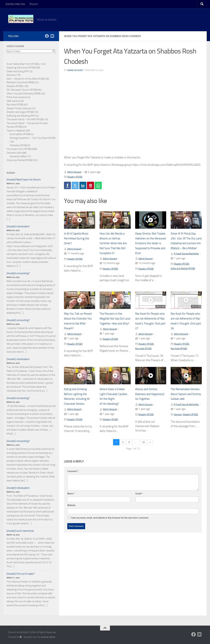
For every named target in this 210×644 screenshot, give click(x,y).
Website (71, 517)
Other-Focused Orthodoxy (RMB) (24, 94)
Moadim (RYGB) (76, 177)
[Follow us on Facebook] (47, 36)
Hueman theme (48, 637)
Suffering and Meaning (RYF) (21, 116)
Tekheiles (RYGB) (18, 145)
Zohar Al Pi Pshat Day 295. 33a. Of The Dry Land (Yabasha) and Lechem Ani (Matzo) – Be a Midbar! (186, 245)
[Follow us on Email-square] (52, 36)
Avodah (11, 173)
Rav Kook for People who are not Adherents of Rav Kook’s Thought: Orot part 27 (150, 325)
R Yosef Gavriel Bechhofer (182, 262)
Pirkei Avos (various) (17, 97)
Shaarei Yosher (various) (19, 108)
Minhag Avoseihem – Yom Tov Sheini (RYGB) (33, 138)
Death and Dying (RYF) (18, 71)
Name (71, 506)
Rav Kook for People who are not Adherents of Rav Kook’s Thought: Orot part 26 (185, 325)
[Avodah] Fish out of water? (21, 574)
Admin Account (76, 70)
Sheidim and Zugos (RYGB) (20, 112)
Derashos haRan (18, 156)
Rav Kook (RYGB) (145, 356)
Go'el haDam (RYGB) (20, 134)
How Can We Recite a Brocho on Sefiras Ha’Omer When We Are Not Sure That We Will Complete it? (114, 245)
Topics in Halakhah (16, 131)
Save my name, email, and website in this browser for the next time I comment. (110, 530)
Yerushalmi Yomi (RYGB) (19, 149)
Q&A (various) (14, 101)
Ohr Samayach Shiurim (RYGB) (22, 90)
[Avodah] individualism (18, 226)
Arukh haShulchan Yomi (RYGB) (22, 64)
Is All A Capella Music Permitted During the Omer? (78, 240)
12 (144, 455)
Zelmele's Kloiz (14, 153)
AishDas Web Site (15, 4)
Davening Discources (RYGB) (21, 68)
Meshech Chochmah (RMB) (20, 82)
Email (139, 506)
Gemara (178, 431)
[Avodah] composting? (18, 273)
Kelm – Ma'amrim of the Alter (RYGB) (26, 79)
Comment (73, 483)
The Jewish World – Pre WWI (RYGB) (25, 119)
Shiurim (34, 4)
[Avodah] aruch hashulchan (20, 531)
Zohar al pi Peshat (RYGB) (185, 279)
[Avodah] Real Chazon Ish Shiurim (24, 180)
